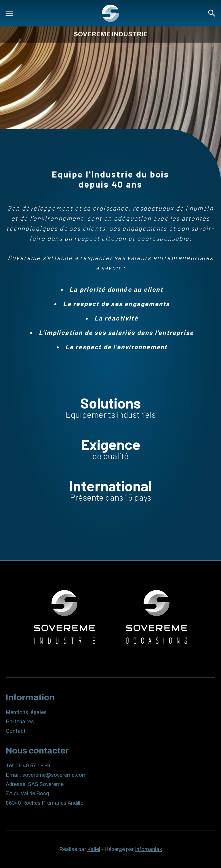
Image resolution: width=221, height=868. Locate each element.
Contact (16, 731)
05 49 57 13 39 (33, 766)
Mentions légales (26, 712)
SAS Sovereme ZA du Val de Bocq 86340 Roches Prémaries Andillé (44, 794)
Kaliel (94, 849)
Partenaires (20, 722)
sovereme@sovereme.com (54, 775)
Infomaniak (148, 849)
